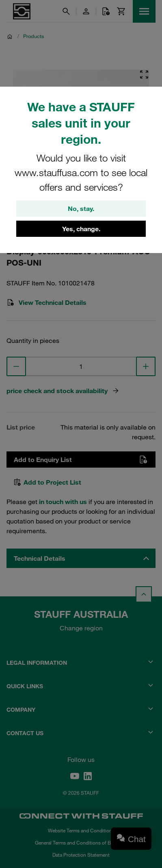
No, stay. (81, 208)
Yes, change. (81, 229)
